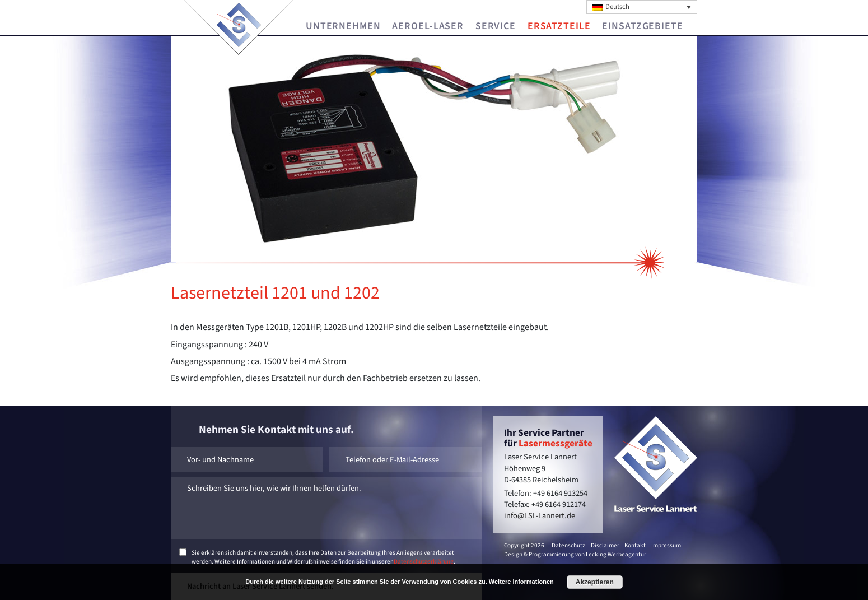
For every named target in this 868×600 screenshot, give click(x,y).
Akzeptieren (595, 582)
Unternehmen (343, 26)
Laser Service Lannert (239, 25)
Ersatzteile (559, 26)
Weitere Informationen (521, 582)
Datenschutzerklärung (424, 562)
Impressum (666, 545)
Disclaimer (605, 545)
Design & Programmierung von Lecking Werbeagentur (575, 554)
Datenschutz (568, 545)
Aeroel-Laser (428, 26)
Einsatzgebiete (642, 26)
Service (496, 26)
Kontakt (635, 545)
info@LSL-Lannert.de (540, 516)
